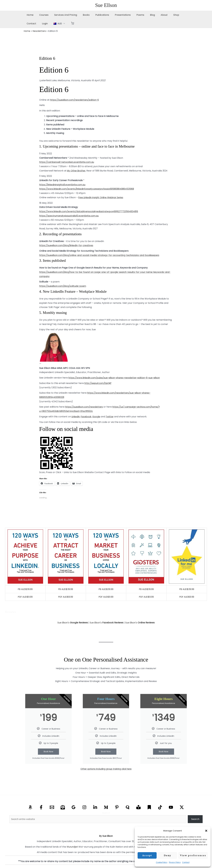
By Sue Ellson (106, 836)
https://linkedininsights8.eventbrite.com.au (64, 185)
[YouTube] (171, 807)
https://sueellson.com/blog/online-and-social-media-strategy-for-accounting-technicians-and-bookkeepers (103, 255)
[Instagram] (84, 807)
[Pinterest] (117, 807)
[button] (206, 831)
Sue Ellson (106, 5)
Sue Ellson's (72, 623)
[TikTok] (160, 807)
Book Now (48, 752)
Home (29, 15)
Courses (42, 15)
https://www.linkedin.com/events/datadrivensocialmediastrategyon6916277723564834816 (91, 211)
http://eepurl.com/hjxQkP (99, 383)
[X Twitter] (182, 807)
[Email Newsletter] (63, 807)
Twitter (112, 417)
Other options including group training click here (106, 769)
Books (82, 15)
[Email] (52, 807)
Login (29, 24)
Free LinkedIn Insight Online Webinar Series (102, 197)
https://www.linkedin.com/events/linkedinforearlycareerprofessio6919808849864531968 (90, 189)
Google (98, 417)
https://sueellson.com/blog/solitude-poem (64, 286)
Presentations (116, 15)
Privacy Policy (175, 862)
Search (106, 813)
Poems (133, 15)
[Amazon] (30, 807)
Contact (186, 862)
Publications (97, 15)
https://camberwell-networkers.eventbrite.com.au (68, 162)
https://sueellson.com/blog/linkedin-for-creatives (68, 245)
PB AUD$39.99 (25, 589)
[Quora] (128, 807)
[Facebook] (41, 807)
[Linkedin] (95, 807)
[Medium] (106, 807)
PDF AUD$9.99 (25, 597)
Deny (168, 855)
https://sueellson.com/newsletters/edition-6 (76, 100)
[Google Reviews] (74, 807)
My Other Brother (77, 171)
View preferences (193, 855)
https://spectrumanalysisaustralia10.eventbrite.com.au (70, 216)
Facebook (87, 417)
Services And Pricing (63, 15)
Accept (147, 855)
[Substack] (149, 807)
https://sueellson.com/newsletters (85, 407)
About (154, 15)
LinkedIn (76, 417)
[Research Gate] (138, 807)
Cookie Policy (162, 862)
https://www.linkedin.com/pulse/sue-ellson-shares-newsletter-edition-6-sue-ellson (117, 378)
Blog (144, 15)
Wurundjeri (72, 847)
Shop (165, 15)
